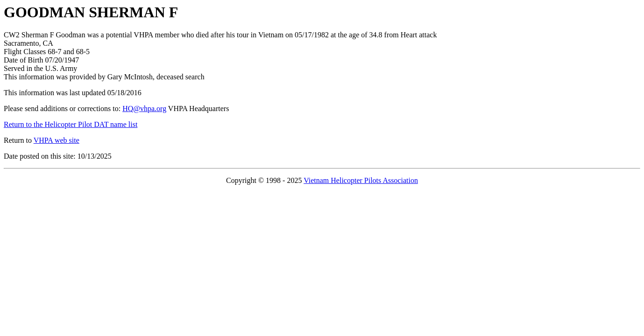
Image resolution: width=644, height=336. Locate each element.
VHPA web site (57, 140)
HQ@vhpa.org (144, 108)
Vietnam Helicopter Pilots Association (361, 180)
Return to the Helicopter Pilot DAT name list (71, 124)
